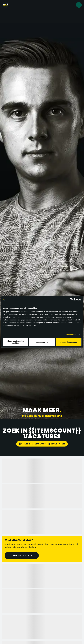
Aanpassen (42, 342)
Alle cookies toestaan (69, 342)
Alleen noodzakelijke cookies (16, 342)
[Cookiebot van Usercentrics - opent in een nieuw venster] (71, 300)
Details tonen (72, 334)
